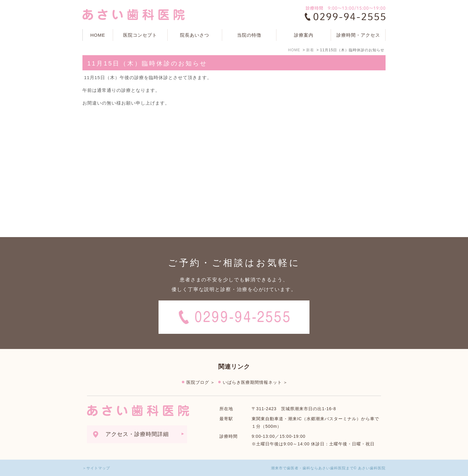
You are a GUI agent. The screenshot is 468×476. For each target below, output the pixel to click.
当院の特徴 (249, 35)
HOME (98, 35)
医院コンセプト (140, 35)
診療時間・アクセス (358, 35)
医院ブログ (198, 382)
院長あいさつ (195, 35)
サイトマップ (98, 468)
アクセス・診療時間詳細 (137, 434)
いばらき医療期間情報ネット (252, 382)
